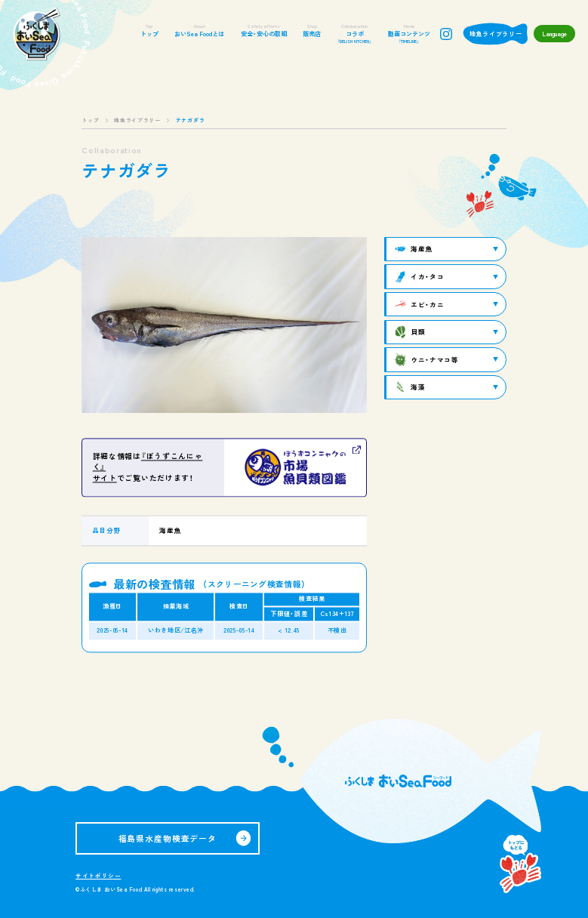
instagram (446, 34)
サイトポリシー (98, 875)
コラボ (354, 34)
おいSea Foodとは (199, 31)
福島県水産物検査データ (168, 838)
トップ (149, 31)
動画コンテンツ (409, 34)
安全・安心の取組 (264, 31)
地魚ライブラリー (496, 34)
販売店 (312, 31)
